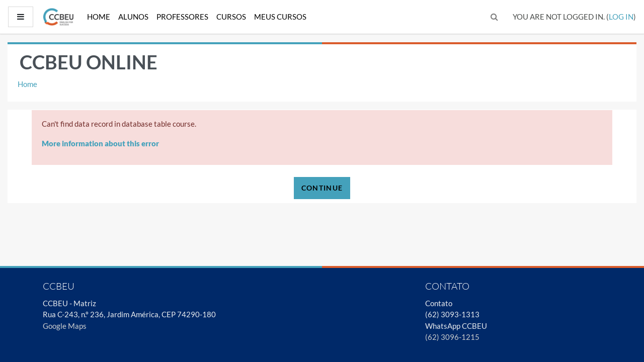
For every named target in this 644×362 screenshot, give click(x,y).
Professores (182, 17)
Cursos (231, 17)
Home (99, 17)
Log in (621, 17)
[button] (495, 17)
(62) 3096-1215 (452, 337)
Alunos (133, 17)
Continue (322, 188)
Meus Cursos (280, 17)
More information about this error (100, 143)
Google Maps (65, 326)
